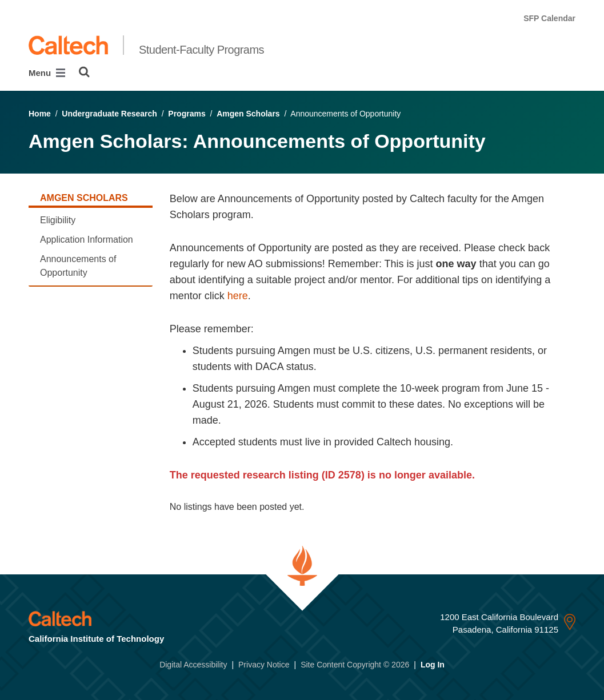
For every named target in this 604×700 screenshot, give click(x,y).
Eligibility (58, 220)
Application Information (87, 240)
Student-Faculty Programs (201, 50)
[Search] (84, 72)
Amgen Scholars (248, 114)
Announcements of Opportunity (78, 266)
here (238, 296)
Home (40, 114)
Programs (187, 114)
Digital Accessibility (193, 665)
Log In (433, 665)
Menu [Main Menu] (47, 73)
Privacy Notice (264, 665)
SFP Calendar (549, 18)
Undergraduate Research (109, 114)
